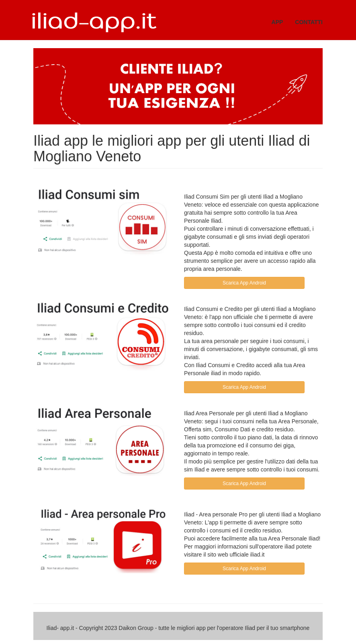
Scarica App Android (244, 283)
